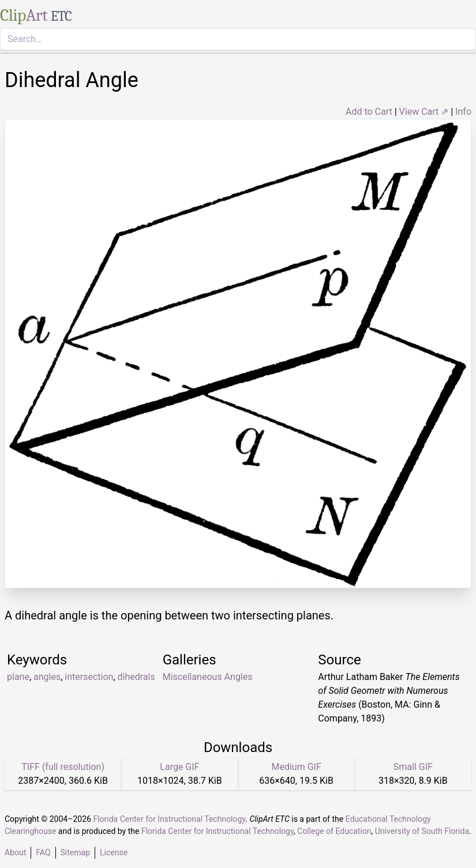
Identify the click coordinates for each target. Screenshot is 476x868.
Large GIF (179, 767)
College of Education (334, 831)
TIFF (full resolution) (63, 767)
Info (463, 112)
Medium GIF (296, 767)
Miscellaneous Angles (208, 677)
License (114, 852)
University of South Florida (422, 831)
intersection (89, 677)
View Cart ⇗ (424, 112)
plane (18, 677)
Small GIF (413, 767)
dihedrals (136, 677)
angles (47, 677)
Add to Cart (369, 112)
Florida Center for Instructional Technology (169, 819)
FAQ (43, 852)
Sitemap (75, 852)
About (15, 852)
